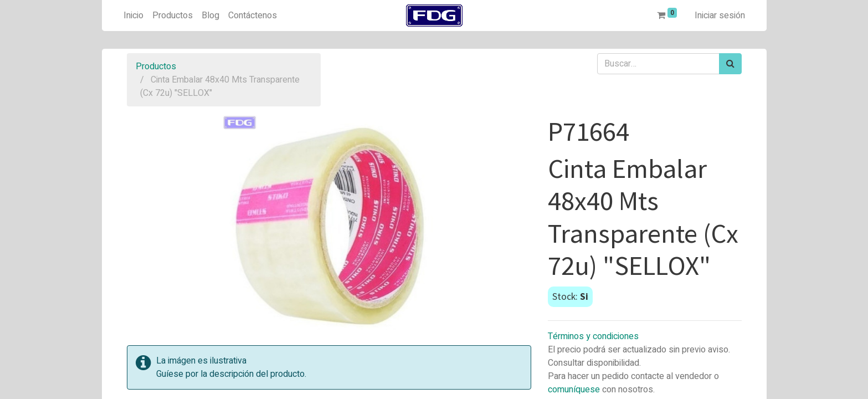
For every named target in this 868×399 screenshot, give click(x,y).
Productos (156, 66)
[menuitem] (133, 16)
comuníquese (574, 390)
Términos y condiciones (593, 336)
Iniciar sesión (720, 16)
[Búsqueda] (730, 64)
